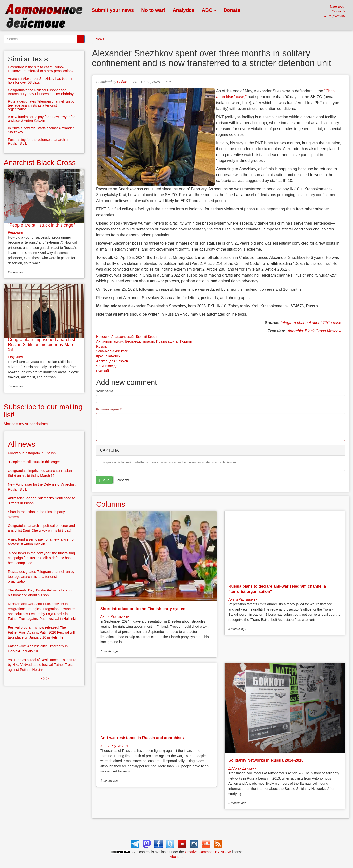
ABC (209, 10)
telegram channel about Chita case (311, 323)
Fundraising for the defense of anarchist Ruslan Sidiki (38, 141)
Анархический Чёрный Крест (134, 337)
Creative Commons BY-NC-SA (208, 852)
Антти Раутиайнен (115, 616)
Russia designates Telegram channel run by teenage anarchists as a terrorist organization (41, 105)
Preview (123, 480)
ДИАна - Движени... (244, 768)
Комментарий (109, 409)
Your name (105, 391)
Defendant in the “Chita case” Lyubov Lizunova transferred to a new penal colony (41, 69)
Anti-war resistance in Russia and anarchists (142, 738)
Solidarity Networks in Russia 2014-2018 (266, 760)
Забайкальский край (112, 351)
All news (22, 444)
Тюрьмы (186, 341)
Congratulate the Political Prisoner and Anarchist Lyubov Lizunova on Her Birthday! (41, 92)
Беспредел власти (140, 341)
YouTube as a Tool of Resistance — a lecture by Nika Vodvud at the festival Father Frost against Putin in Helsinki (42, 665)
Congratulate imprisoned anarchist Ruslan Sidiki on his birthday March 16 (42, 345)
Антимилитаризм (110, 341)
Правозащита (167, 341)
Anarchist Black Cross (40, 163)
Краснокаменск (108, 356)
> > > (44, 679)
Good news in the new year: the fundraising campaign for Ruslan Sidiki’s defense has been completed (41, 558)
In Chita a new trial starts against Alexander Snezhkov (41, 130)
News (100, 39)
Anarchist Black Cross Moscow (314, 331)
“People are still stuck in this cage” (41, 225)
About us (176, 857)
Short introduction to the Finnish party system (143, 609)
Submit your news (113, 10)
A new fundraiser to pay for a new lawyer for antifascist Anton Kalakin (41, 119)
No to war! (153, 10)
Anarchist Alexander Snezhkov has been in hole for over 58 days (40, 80)
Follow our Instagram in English (32, 453)
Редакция (125, 82)
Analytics (183, 10)
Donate (232, 10)
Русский (102, 371)
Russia (101, 346)
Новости (103, 337)
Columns (111, 504)
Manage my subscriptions (26, 424)
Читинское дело (109, 366)
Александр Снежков (112, 361)
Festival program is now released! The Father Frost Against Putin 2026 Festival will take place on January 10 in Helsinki (41, 632)
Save (104, 480)
